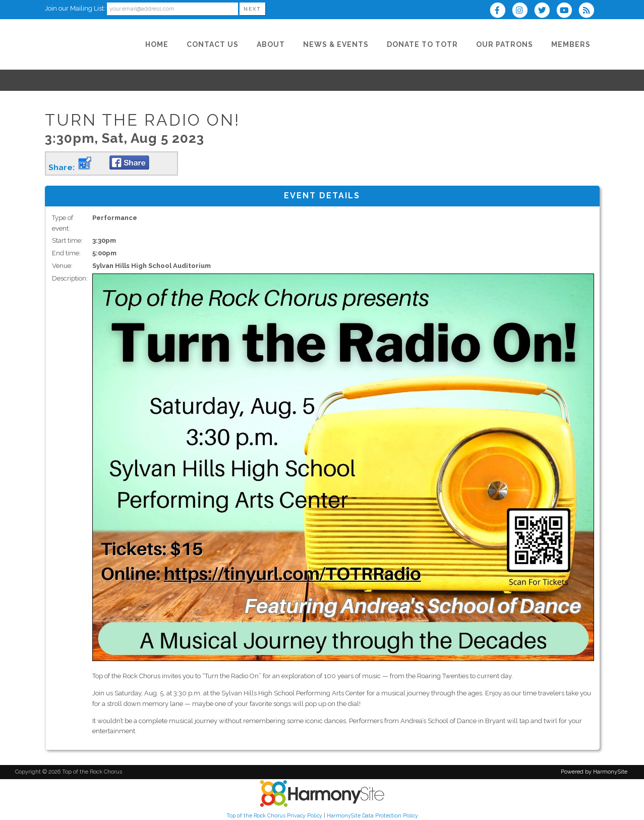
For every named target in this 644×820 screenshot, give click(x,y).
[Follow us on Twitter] (545, 11)
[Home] (157, 44)
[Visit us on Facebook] (501, 11)
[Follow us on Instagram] (523, 11)
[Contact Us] (213, 44)
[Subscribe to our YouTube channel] (567, 11)
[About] (271, 44)
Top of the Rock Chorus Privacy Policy (274, 815)
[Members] (571, 44)
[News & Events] (336, 44)
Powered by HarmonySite (594, 772)
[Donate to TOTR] (422, 44)
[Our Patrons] (505, 44)
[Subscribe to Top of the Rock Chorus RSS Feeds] (589, 11)
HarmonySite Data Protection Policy (372, 815)
